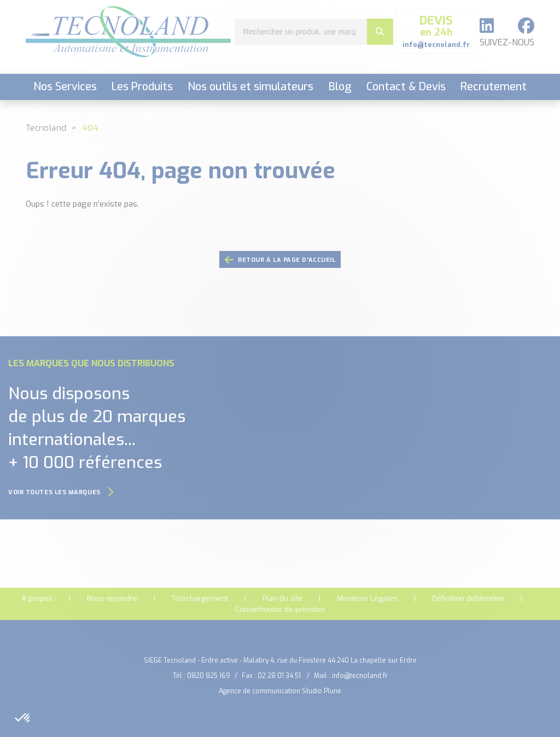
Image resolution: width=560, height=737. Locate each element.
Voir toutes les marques (61, 492)
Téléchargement (200, 598)
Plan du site (282, 598)
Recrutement (494, 87)
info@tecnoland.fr (360, 676)
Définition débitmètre (468, 598)
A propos (37, 598)
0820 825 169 (209, 676)
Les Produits (142, 87)
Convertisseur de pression (280, 609)
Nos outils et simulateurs (250, 87)
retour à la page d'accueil (280, 260)
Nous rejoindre (112, 598)
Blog (340, 87)
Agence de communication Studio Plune (280, 691)
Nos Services (65, 87)
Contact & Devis (406, 87)
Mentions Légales (367, 598)
